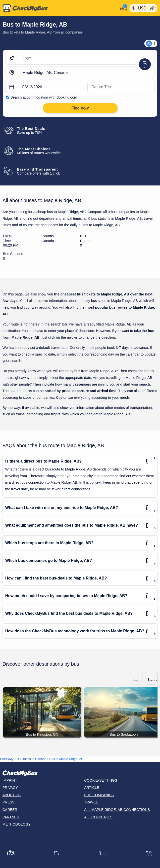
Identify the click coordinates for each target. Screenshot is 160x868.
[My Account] (123, 8)
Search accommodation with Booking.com (44, 97)
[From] (86, 58)
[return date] (121, 87)
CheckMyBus (9, 759)
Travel (91, 802)
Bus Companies (99, 795)
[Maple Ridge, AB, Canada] (86, 73)
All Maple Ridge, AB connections (117, 810)
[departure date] (53, 87)
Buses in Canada (34, 759)
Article (92, 788)
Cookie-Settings (101, 780)
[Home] (59, 8)
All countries (98, 817)
